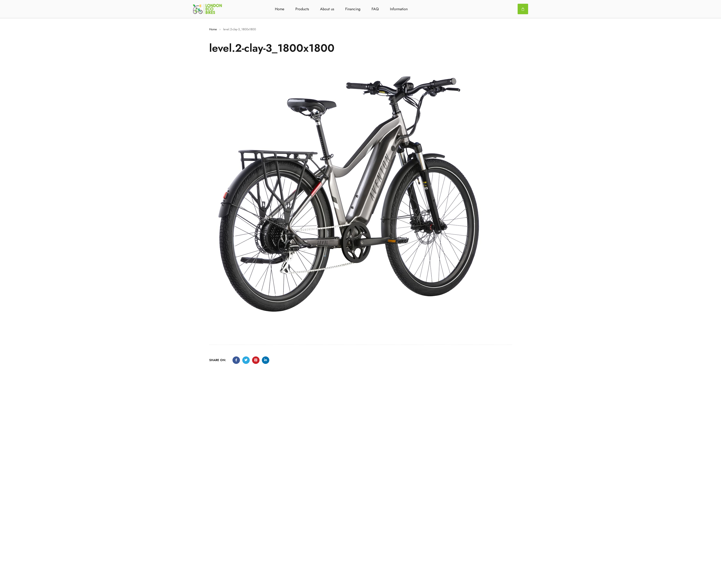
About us (327, 9)
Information (399, 9)
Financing (353, 9)
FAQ (375, 9)
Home (280, 9)
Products (302, 9)
